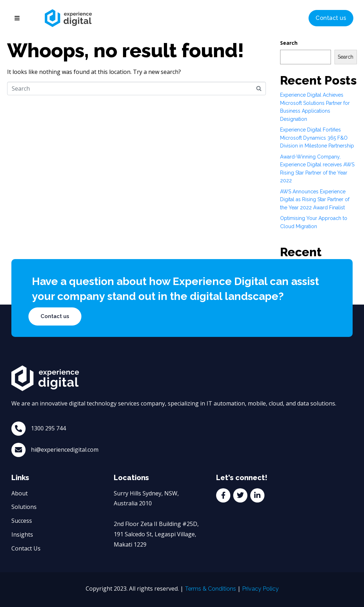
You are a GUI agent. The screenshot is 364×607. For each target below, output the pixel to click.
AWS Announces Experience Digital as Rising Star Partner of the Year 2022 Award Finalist (315, 200)
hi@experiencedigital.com (65, 450)
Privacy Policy (260, 589)
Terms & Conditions (210, 589)
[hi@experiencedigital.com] (18, 450)
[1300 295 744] (18, 429)
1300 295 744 (48, 428)
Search (289, 43)
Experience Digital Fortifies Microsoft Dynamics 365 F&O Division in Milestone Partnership (317, 138)
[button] (17, 18)
